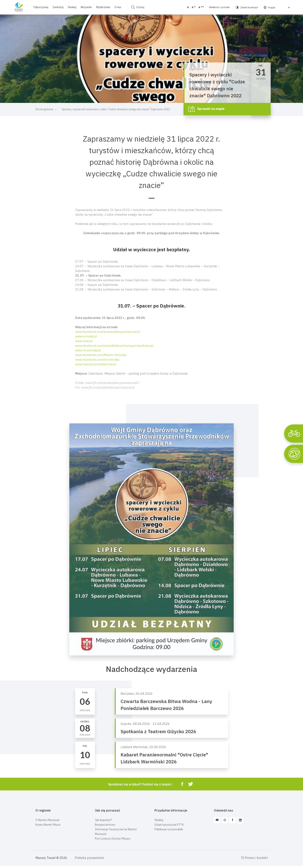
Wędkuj (159, 820)
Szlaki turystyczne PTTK (169, 825)
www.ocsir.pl (84, 341)
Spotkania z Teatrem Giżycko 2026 (158, 731)
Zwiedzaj (58, 7)
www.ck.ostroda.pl (88, 350)
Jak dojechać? (103, 820)
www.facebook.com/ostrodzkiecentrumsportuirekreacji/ (114, 346)
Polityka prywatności (89, 858)
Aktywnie (86, 7)
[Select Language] (274, 8)
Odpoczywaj (41, 7)
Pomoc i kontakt (254, 858)
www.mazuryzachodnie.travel (96, 364)
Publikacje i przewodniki (169, 829)
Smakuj (72, 7)
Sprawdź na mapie (206, 109)
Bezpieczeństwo (105, 825)
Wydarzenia (103, 7)
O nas (118, 7)
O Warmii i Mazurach (47, 820)
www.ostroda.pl (86, 336)
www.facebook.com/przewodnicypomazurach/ (108, 332)
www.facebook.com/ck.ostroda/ (97, 360)
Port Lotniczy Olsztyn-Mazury (113, 839)
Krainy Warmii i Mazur (48, 825)
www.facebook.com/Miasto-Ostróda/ (101, 355)
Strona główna (44, 109)
